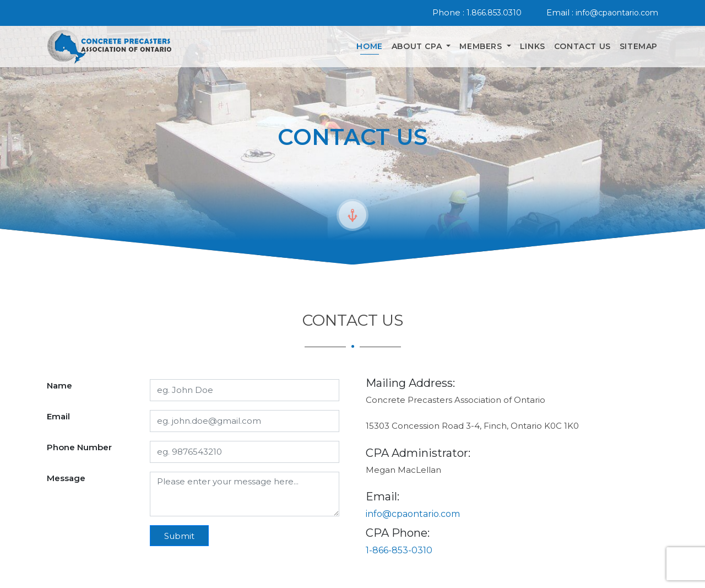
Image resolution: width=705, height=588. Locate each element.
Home (369, 46)
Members (482, 46)
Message (66, 478)
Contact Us (582, 46)
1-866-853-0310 (399, 550)
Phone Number (79, 447)
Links (533, 46)
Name (59, 385)
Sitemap (639, 46)
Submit (179, 536)
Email (58, 416)
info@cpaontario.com (617, 13)
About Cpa (418, 46)
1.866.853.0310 (494, 13)
